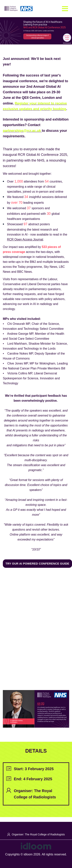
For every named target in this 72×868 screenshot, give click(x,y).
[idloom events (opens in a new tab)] (36, 846)
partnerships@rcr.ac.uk (22, 131)
